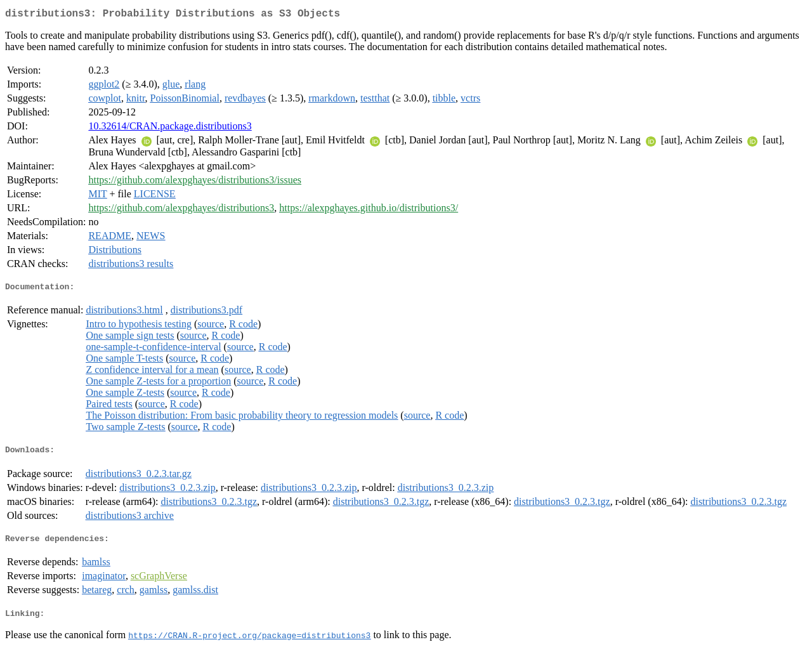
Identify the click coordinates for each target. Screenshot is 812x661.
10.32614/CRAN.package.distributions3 (170, 128)
